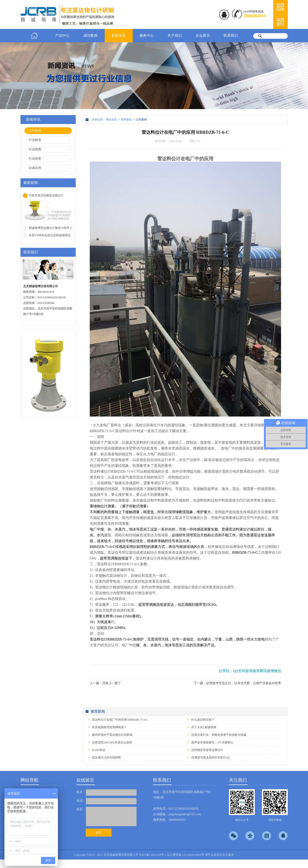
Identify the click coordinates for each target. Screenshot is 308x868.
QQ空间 (239, 671)
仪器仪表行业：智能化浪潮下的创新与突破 (219, 735)
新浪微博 (253, 671)
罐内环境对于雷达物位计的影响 (112, 735)
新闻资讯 (126, 120)
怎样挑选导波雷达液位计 (207, 750)
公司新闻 (141, 120)
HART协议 (99, 750)
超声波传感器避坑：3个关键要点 (212, 742)
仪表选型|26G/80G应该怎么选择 (112, 742)
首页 (35, 36)
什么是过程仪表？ (203, 720)
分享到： (226, 671)
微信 (277, 671)
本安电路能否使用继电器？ (109, 727)
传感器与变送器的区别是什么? (211, 757)
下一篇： (237, 683)
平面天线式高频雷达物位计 (46, 195)
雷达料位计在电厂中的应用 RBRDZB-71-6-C (120, 720)
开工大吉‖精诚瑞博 (204, 727)
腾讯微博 (267, 671)
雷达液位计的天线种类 (106, 757)
